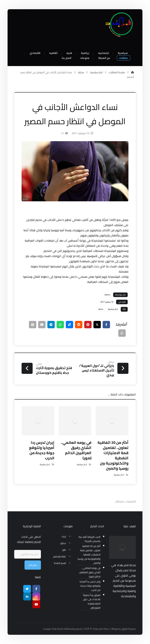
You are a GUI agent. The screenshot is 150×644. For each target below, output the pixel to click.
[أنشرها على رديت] (79, 325)
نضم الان (33, 565)
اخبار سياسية (113, 309)
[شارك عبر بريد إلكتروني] (42, 325)
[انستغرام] (36, 597)
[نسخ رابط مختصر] (122, 333)
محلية (101, 309)
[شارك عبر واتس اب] (60, 325)
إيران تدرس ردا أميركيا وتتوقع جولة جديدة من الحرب (90, 586)
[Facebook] (36, 589)
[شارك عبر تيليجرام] (51, 325)
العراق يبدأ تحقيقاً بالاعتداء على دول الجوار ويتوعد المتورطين (92, 601)
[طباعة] (33, 325)
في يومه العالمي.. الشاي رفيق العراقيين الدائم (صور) (90, 572)
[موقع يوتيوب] (36, 604)
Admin (107, 295)
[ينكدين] (27, 597)
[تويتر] (27, 589)
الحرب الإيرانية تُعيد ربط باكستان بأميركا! (90, 539)
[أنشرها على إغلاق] (97, 325)
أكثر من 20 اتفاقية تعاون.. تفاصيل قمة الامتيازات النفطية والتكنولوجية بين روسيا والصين (89, 555)
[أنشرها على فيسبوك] (106, 325)
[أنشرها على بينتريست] (88, 325)
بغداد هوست (50, 629)
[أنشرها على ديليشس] (69, 325)
